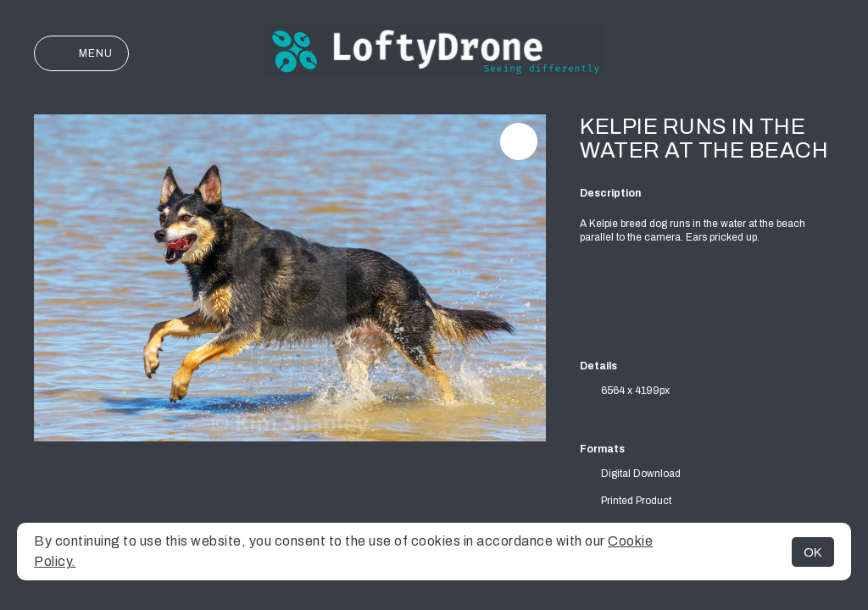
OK (813, 552)
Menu (81, 53)
